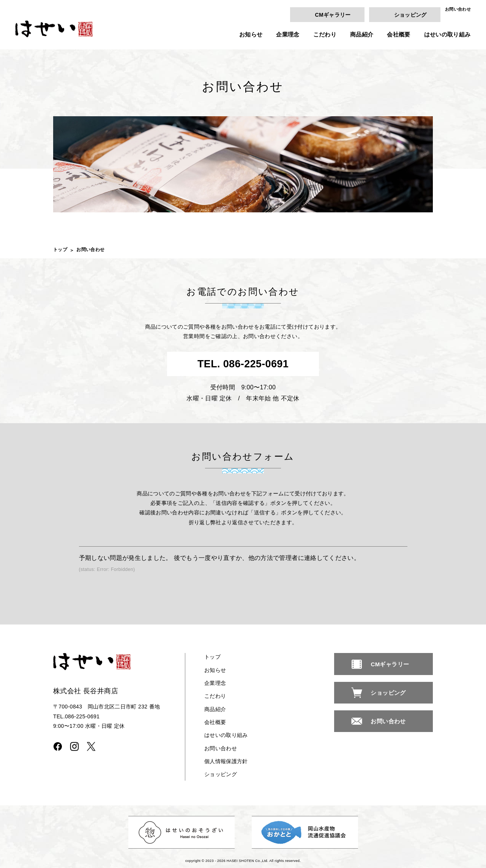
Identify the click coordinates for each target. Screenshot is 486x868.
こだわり (325, 34)
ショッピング (410, 14)
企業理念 (288, 34)
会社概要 (398, 34)
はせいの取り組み (447, 34)
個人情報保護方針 (226, 761)
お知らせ (251, 34)
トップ (60, 250)
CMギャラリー (333, 14)
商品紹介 (362, 34)
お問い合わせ (458, 9)
